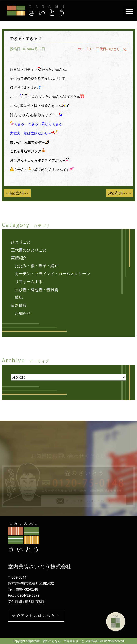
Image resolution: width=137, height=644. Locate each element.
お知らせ (23, 313)
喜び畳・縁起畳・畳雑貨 (37, 290)
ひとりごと (21, 242)
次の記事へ (118, 193)
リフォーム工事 (29, 282)
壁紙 (19, 298)
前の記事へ (19, 193)
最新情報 (19, 306)
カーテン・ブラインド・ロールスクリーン (52, 274)
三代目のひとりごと (112, 49)
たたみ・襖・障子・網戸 (37, 266)
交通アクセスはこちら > (36, 615)
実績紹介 (19, 258)
